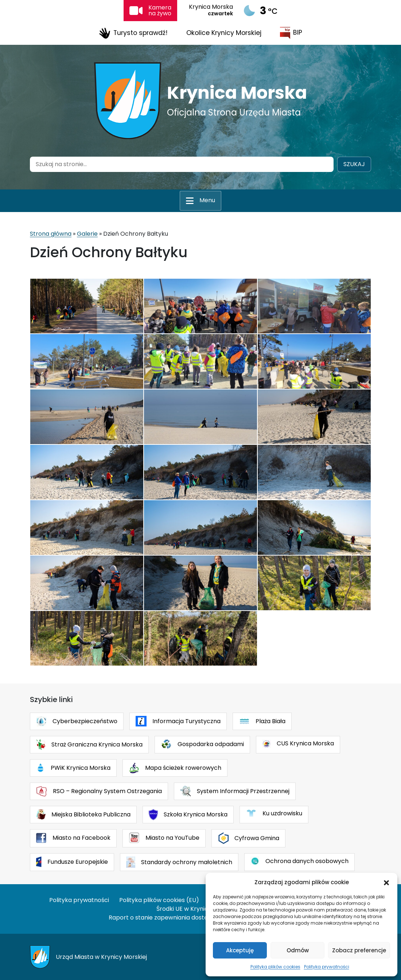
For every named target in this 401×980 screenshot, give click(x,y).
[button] (386, 882)
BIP (291, 33)
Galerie (87, 234)
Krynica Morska (237, 93)
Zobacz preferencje (359, 950)
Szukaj (354, 164)
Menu (207, 200)
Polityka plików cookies (275, 967)
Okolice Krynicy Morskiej (224, 33)
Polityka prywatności (327, 967)
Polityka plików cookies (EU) (159, 900)
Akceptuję (240, 950)
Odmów (298, 950)
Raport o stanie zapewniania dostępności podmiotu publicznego (200, 918)
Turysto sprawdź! (133, 33)
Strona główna (51, 234)
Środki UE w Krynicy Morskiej (196, 909)
